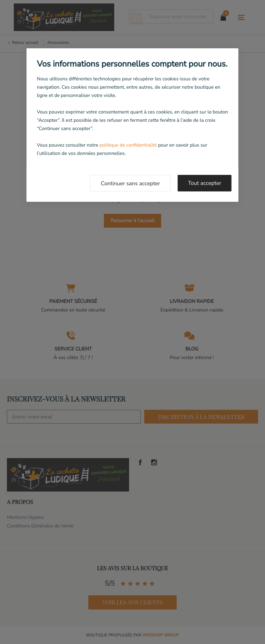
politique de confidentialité (128, 145)
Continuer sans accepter (130, 184)
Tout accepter (205, 183)
